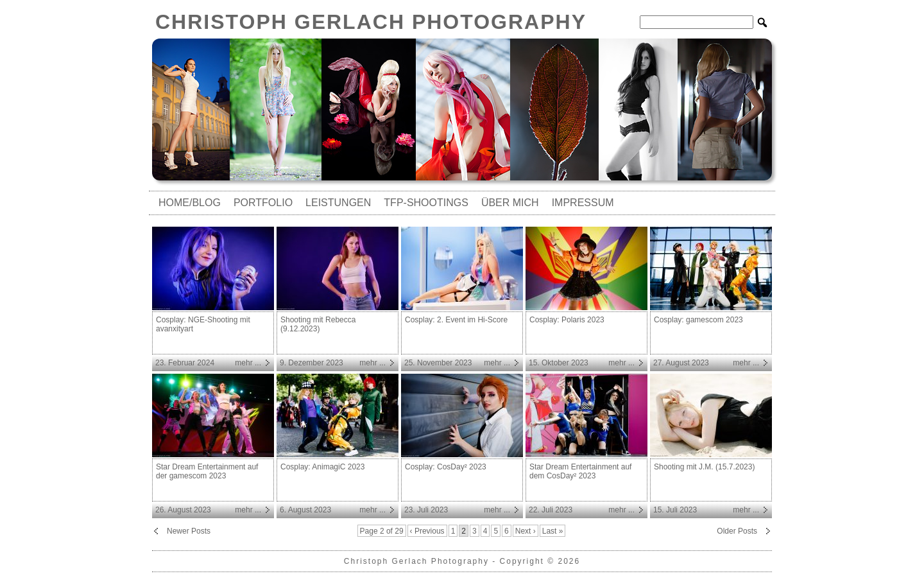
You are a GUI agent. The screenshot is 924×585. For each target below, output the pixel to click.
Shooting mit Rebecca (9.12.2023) (318, 324)
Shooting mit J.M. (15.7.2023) (704, 467)
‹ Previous (427, 531)
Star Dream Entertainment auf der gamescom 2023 (207, 471)
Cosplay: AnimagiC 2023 (322, 467)
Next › (526, 531)
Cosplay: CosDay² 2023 (446, 467)
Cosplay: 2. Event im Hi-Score (456, 320)
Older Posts (737, 531)
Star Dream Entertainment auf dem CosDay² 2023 (580, 471)
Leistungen (338, 203)
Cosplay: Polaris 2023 (567, 320)
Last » (553, 531)
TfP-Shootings (426, 203)
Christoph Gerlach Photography (371, 22)
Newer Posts (189, 531)
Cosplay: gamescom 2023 (698, 320)
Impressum (583, 203)
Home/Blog (190, 203)
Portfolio (263, 203)
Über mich (510, 203)
